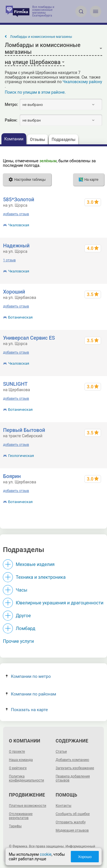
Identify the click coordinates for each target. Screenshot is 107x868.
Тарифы (15, 826)
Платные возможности (28, 806)
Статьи (61, 752)
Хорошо (85, 857)
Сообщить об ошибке (73, 814)
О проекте (17, 752)
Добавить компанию (72, 760)
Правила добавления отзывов (73, 778)
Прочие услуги (18, 641)
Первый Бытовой (24, 430)
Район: (11, 120)
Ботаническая (21, 317)
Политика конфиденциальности (26, 778)
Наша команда (21, 760)
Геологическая (21, 456)
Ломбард (25, 628)
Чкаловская (19, 225)
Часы (21, 590)
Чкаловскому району (82, 82)
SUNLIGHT (15, 384)
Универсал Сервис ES (29, 338)
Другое (23, 616)
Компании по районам (31, 694)
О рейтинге (18, 768)
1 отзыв (9, 260)
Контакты (63, 806)
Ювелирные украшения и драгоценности (59, 603)
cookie (46, 854)
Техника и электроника (41, 577)
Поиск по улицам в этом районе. (35, 92)
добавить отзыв (16, 214)
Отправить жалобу (71, 822)
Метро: (11, 104)
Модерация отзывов (72, 830)
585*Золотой (19, 199)
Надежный (16, 246)
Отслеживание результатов (21, 816)
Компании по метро (28, 676)
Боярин (12, 476)
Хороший (14, 292)
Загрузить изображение (75, 768)
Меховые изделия (35, 564)
